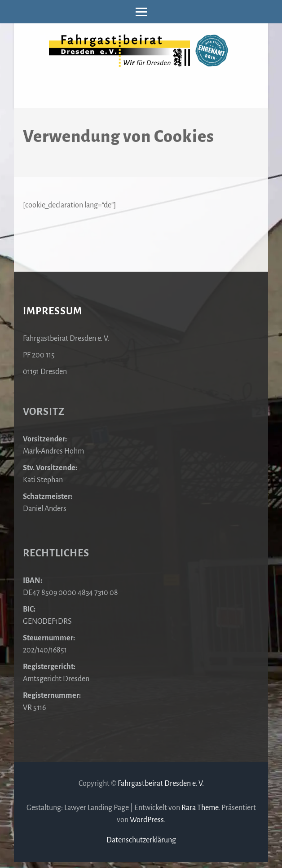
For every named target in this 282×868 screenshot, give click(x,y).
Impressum (53, 311)
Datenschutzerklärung (141, 840)
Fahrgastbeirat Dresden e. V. (161, 784)
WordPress (147, 820)
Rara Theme (200, 808)
